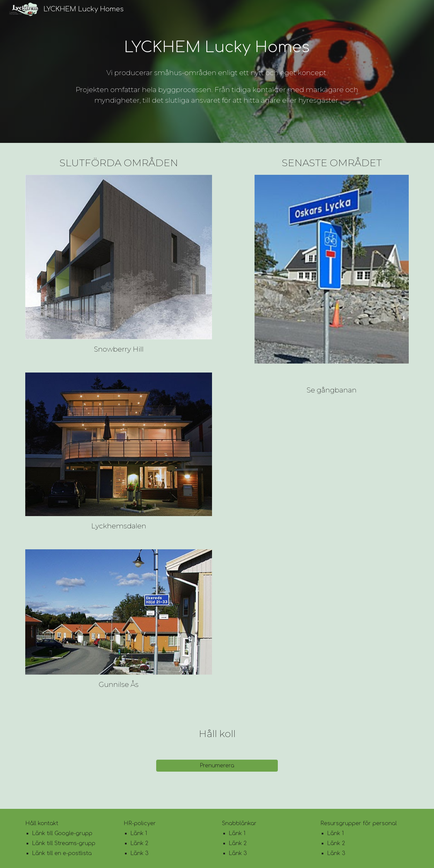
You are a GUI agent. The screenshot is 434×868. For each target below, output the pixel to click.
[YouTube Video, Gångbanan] (332, 435)
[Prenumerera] (217, 766)
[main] (217, 48)
